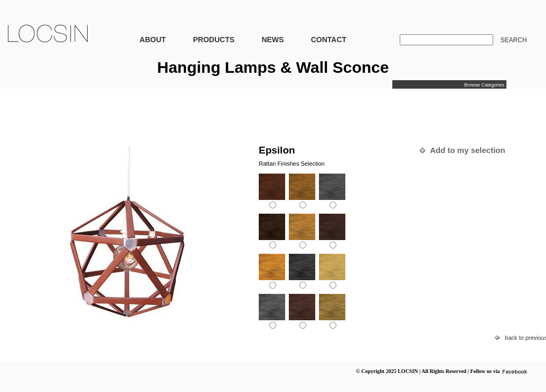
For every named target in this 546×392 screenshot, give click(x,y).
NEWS (272, 40)
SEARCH (514, 40)
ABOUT (153, 40)
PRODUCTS (214, 40)
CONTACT (329, 40)
